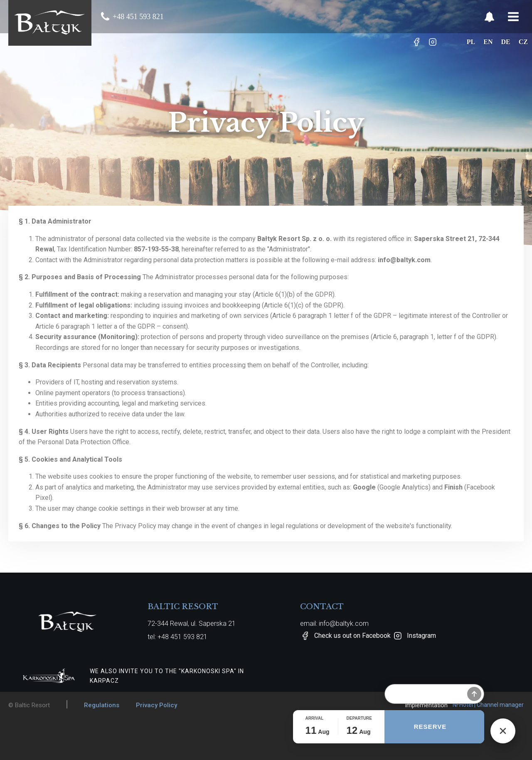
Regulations (102, 705)
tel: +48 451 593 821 (177, 637)
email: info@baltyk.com (334, 623)
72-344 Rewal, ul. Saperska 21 (192, 623)
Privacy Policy (156, 705)
